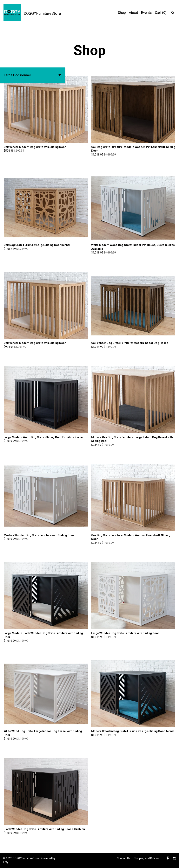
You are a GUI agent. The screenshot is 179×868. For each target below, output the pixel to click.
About (133, 13)
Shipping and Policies (147, 858)
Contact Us (124, 858)
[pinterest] (168, 859)
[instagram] (174, 859)
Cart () (161, 13)
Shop (122, 13)
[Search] (173, 13)
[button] (33, 75)
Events (146, 13)
